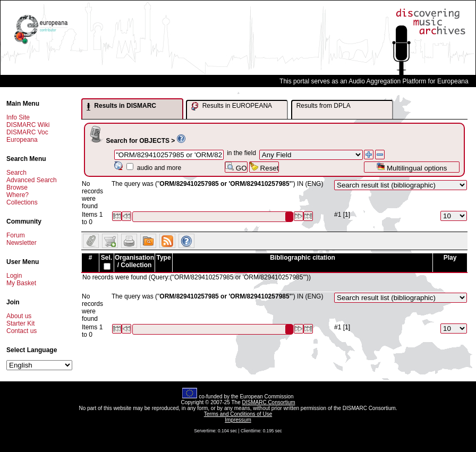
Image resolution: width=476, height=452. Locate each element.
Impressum (238, 420)
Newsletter (22, 243)
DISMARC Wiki (28, 125)
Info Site (18, 117)
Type (163, 258)
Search (16, 173)
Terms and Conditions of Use (238, 414)
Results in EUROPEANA (232, 106)
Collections (22, 202)
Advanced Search (32, 180)
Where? (18, 195)
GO (236, 167)
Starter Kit (20, 323)
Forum (16, 235)
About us (19, 316)
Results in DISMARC (121, 106)
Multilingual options (411, 167)
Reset (264, 167)
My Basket (21, 283)
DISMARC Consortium (269, 402)
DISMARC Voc (27, 132)
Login (14, 276)
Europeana (22, 140)
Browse (17, 187)
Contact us (22, 331)
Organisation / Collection (134, 261)
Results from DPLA (324, 106)
